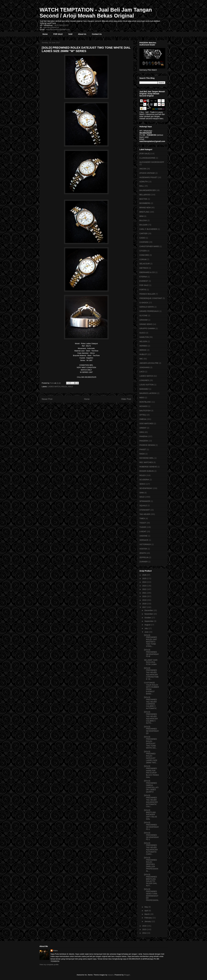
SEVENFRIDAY (146, 488)
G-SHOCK (144, 303)
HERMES (143, 346)
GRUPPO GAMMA (147, 328)
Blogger (127, 975)
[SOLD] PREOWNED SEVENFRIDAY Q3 (151, 730)
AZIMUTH (144, 182)
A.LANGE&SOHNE (147, 158)
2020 (145, 596)
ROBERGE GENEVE (148, 467)
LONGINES (144, 380)
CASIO (142, 238)
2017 (145, 607)
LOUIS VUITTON (146, 385)
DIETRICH (144, 268)
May (146, 907)
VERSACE (144, 540)
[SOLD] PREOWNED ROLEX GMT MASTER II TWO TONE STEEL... (150, 641)
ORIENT (143, 428)
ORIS (142, 432)
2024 (145, 582)
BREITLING (144, 212)
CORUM (143, 259)
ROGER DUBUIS (147, 471)
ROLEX (64, 387)
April (147, 911)
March (147, 914)
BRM (141, 216)
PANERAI (143, 436)
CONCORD (144, 255)
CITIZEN (143, 251)
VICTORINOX (145, 544)
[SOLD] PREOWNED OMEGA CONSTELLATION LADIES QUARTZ (151, 786)
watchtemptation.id (51, 27)
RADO (142, 454)
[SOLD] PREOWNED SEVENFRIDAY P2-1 (151, 836)
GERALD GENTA (147, 307)
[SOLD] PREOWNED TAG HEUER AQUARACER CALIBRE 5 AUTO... (151, 717)
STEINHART (145, 510)
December (149, 610)
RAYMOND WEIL (147, 458)
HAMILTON (144, 337)
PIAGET (143, 449)
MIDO (142, 398)
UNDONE (143, 536)
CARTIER (143, 233)
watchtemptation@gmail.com (58, 29)
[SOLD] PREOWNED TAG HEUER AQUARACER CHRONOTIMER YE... (151, 674)
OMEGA (143, 419)
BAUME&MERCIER (148, 190)
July (146, 628)
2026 (145, 575)
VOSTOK (143, 549)
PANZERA (144, 441)
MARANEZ (144, 389)
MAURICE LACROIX (148, 393)
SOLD (70, 387)
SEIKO (142, 484)
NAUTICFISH (145, 411)
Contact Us (97, 34)
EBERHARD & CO (147, 272)
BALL (142, 186)
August (148, 625)
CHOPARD (144, 242)
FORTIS (143, 290)
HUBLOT (143, 354)
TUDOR (143, 527)
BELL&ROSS (145, 195)
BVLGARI (143, 225)
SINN (142, 493)
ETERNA (143, 277)
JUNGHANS (144, 367)
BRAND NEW (145, 208)
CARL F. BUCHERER (148, 229)
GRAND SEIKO (146, 324)
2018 (145, 604)
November (149, 614)
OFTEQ (143, 415)
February (148, 918)
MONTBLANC (145, 402)
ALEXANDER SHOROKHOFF (152, 162)
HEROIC (143, 350)
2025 (145, 578)
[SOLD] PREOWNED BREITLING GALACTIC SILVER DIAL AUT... (150, 880)
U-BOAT (143, 531)
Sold (70, 34)
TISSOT (143, 523)
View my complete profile (49, 965)
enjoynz (111, 975)
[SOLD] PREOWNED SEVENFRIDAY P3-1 (151, 826)
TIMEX (142, 518)
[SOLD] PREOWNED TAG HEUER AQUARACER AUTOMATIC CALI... (151, 801)
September (149, 621)
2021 (145, 593)
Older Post (126, 399)
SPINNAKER (145, 501)
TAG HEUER (145, 514)
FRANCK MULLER (147, 294)
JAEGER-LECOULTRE (149, 363)
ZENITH (143, 553)
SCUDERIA (144, 480)
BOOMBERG (145, 203)
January (148, 921)
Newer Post (47, 399)
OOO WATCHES (146, 423)
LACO (142, 372)
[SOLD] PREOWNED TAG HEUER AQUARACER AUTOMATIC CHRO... (151, 849)
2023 (145, 586)
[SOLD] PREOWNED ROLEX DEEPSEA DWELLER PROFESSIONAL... (151, 864)
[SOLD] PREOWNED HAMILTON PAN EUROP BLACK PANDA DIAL (151, 772)
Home (45, 34)
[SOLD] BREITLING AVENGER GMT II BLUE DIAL (150, 815)
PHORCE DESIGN (147, 445)
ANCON (143, 169)
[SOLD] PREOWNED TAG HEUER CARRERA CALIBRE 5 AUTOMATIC (150, 703)
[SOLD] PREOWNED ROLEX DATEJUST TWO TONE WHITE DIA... (151, 742)
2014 (145, 933)
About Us (82, 34)
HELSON (143, 341)
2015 (145, 929)
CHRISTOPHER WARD (149, 246)
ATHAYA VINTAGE (147, 173)
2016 (145, 926)
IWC (141, 359)
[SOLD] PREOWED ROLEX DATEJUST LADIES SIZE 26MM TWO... (151, 757)
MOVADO (143, 406)
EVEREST (144, 281)
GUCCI (142, 333)
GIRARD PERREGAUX (149, 311)
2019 (145, 600)
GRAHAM (143, 320)
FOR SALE (58, 34)
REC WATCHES (146, 462)
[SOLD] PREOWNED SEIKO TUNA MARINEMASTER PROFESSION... (152, 896)
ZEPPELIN (144, 557)
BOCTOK (143, 199)
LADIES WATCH (54, 387)
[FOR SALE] (144, 154)
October (148, 618)
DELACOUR (145, 264)
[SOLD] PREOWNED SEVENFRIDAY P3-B (151, 653)
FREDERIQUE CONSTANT (151, 298)
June (147, 632)
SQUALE (143, 506)
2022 (145, 589)
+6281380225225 (61, 25)
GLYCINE (143, 316)
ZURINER (144, 562)
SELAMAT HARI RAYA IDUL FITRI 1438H (151, 662)
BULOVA (143, 220)
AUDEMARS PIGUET (148, 177)
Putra (55, 951)
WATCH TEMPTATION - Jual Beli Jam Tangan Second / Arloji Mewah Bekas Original (96, 13)
